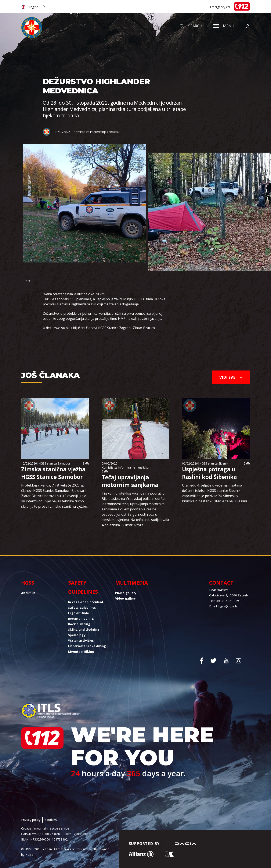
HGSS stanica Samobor (54, 463)
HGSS (28, 583)
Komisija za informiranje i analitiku (97, 132)
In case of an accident (86, 602)
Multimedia (132, 583)
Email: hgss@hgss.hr (224, 606)
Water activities (81, 640)
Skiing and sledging (84, 629)
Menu (224, 26)
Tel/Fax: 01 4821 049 (224, 601)
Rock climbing (79, 624)
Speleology (77, 635)
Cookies (51, 820)
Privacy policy (31, 820)
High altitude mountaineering (81, 616)
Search (191, 26)
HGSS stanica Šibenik (214, 463)
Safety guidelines (83, 587)
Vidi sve (231, 377)
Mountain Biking (81, 651)
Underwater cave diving (87, 646)
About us (28, 593)
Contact (221, 583)
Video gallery (126, 598)
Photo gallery (126, 593)
